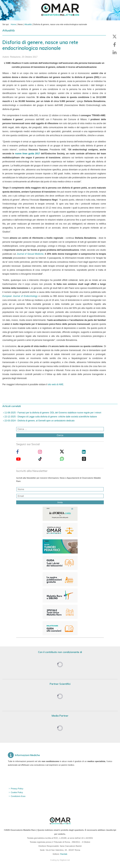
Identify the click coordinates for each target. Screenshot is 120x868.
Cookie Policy (17, 792)
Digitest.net (65, 860)
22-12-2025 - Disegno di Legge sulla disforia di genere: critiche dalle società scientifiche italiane (50, 417)
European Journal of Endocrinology (20, 296)
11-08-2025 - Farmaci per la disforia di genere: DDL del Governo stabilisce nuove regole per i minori (53, 413)
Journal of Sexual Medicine (30, 254)
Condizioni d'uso (18, 796)
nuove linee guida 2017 (28, 154)
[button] (115, 37)
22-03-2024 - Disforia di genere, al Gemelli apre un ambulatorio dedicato (39, 421)
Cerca (60, 435)
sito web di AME (56, 384)
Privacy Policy (17, 789)
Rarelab (64, 854)
